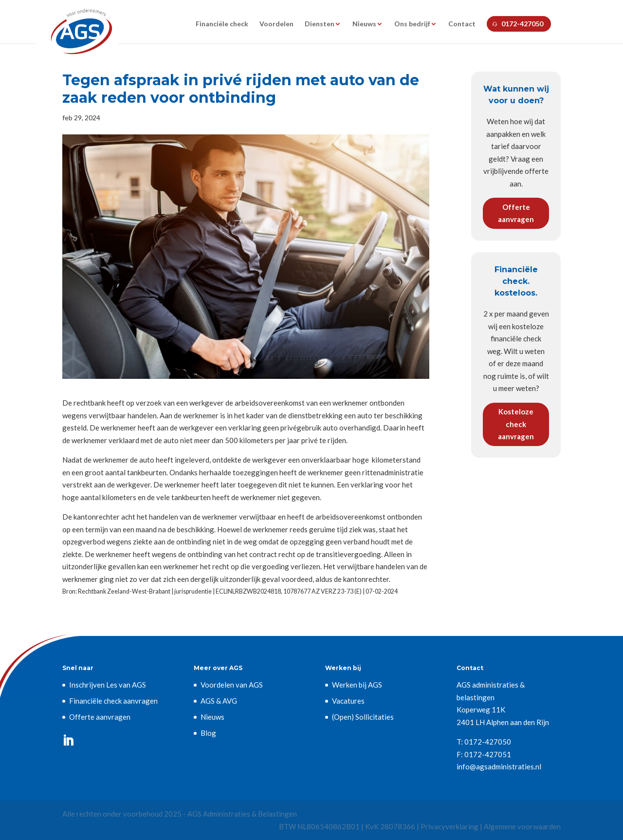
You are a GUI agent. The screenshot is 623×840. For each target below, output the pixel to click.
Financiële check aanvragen (113, 701)
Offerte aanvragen (516, 213)
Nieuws (364, 24)
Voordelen (276, 24)
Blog (208, 733)
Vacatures (348, 701)
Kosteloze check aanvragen (516, 424)
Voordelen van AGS (232, 685)
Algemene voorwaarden (522, 826)
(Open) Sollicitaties (363, 717)
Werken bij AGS (357, 685)
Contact (462, 24)
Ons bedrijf (412, 24)
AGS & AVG (219, 701)
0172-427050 (522, 24)
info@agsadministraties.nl (499, 766)
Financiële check (222, 24)
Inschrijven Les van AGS (108, 685)
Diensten (320, 24)
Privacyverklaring (449, 826)
